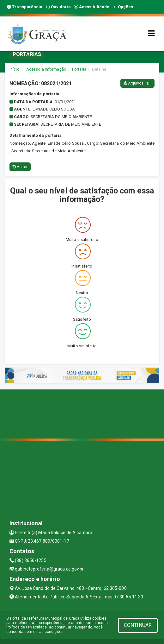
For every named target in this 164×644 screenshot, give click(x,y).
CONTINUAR (138, 625)
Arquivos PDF (137, 83)
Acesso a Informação (46, 69)
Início (15, 69)
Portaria (79, 69)
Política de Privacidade (27, 627)
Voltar (20, 167)
